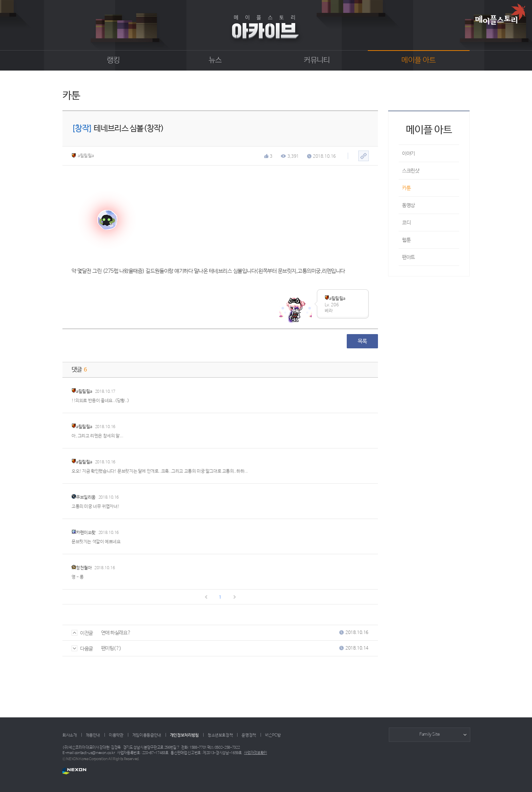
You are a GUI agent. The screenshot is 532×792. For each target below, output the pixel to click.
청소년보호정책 (220, 735)
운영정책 (249, 735)
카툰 (406, 188)
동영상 (408, 205)
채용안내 (93, 735)
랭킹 (113, 60)
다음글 (82, 649)
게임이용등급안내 (147, 735)
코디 (406, 223)
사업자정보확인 (255, 753)
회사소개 (70, 735)
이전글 (82, 633)
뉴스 (215, 60)
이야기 (408, 153)
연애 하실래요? (116, 633)
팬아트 (408, 257)
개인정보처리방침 (184, 735)
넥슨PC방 (273, 735)
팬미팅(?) (111, 648)
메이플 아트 (419, 60)
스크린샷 (411, 171)
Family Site (430, 735)
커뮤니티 (317, 60)
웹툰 (406, 240)
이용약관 (116, 735)
